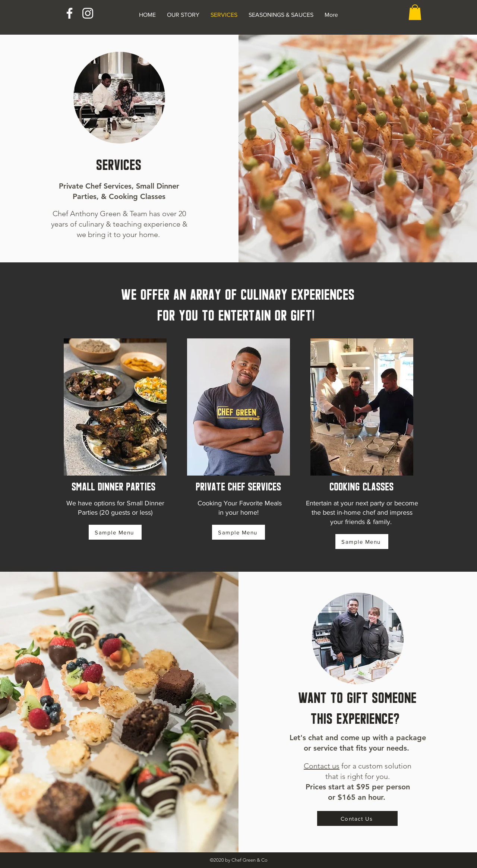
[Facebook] (70, 13)
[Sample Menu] (115, 532)
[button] (415, 12)
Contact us (322, 766)
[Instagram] (88, 13)
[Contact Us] (357, 818)
